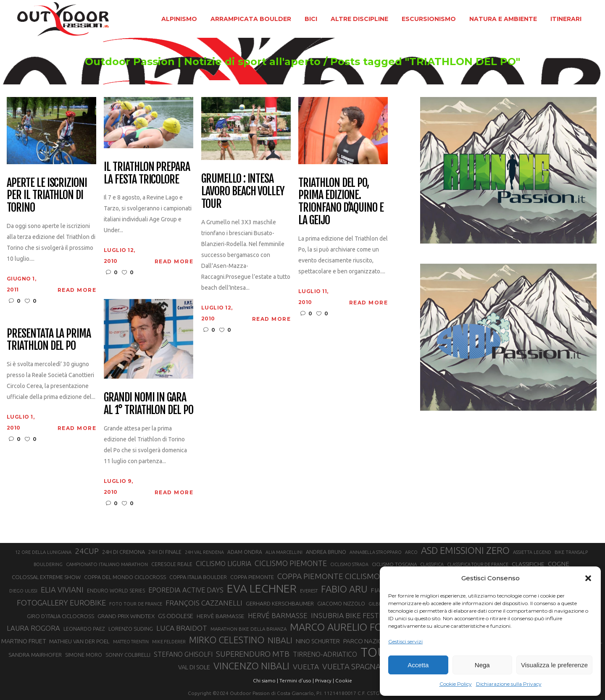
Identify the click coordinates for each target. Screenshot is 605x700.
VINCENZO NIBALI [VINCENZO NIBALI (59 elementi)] (251, 666)
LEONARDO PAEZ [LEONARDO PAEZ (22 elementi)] (84, 629)
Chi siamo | (266, 680)
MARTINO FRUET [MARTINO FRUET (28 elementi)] (24, 641)
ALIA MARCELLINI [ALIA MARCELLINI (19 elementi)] (284, 552)
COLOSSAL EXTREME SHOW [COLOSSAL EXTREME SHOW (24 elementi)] (46, 577)
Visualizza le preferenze (554, 665)
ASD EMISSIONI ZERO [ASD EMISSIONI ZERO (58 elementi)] (465, 550)
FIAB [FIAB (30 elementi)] (377, 590)
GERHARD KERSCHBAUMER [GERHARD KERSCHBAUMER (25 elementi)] (280, 604)
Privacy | (325, 680)
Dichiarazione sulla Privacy (509, 684)
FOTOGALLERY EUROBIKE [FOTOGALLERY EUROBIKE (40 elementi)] (61, 603)
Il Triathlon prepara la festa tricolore (147, 173)
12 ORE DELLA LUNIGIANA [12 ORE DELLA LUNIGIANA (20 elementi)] (43, 552)
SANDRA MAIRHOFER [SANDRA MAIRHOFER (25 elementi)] (35, 655)
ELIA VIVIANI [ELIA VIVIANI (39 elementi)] (62, 590)
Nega (482, 665)
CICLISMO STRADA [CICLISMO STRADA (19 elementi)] (349, 564)
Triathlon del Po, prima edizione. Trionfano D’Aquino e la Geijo (341, 202)
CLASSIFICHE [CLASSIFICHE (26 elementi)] (528, 564)
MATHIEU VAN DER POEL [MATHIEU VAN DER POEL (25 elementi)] (79, 641)
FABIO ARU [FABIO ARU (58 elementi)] (344, 589)
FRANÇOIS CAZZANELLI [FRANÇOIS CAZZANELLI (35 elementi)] (204, 603)
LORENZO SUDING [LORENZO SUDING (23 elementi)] (131, 629)
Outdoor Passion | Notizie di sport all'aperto (188, 62)
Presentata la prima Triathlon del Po (49, 340)
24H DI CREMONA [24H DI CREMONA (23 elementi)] (124, 552)
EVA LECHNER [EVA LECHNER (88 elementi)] (262, 588)
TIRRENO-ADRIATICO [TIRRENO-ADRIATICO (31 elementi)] (325, 654)
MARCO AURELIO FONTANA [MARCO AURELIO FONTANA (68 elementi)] (352, 627)
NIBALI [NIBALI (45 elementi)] (280, 640)
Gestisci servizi (405, 641)
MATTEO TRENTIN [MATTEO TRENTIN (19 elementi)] (131, 642)
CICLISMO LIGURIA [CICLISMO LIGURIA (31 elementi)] (224, 564)
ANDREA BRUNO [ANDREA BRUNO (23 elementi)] (326, 552)
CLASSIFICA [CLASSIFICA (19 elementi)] (432, 564)
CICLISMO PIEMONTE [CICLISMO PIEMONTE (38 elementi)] (291, 563)
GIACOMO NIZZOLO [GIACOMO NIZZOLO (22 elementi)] (341, 604)
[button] (588, 578)
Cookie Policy (456, 684)
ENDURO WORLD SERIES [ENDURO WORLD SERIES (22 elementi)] (116, 591)
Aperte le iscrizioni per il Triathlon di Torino (47, 196)
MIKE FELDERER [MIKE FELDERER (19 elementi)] (169, 642)
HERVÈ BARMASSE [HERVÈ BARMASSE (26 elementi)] (221, 616)
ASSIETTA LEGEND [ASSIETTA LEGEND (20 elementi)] (532, 552)
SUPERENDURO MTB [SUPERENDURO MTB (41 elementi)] (253, 654)
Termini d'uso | (297, 680)
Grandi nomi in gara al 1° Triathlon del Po (149, 404)
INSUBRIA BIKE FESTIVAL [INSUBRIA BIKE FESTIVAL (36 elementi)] (352, 615)
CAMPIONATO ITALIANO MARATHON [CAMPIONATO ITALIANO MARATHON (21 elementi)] (107, 564)
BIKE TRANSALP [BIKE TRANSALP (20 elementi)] (571, 552)
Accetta (418, 665)
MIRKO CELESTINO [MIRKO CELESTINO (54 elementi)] (227, 640)
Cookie (344, 680)
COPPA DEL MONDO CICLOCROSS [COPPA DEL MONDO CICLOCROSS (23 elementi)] (125, 577)
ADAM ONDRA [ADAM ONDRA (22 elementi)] (245, 552)
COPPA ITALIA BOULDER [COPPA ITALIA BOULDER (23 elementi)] (198, 577)
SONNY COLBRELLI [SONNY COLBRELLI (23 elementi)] (128, 655)
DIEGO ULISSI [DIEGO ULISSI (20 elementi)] (23, 591)
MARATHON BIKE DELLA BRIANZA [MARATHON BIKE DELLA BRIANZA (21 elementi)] (249, 629)
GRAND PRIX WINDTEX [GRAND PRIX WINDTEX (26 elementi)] (126, 616)
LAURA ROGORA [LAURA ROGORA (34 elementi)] (33, 628)
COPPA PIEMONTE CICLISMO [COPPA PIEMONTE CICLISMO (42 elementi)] (329, 576)
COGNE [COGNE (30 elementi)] (559, 564)
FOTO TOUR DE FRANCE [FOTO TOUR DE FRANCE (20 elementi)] (136, 604)
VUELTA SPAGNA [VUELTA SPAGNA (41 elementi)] (351, 667)
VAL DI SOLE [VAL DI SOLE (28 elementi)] (194, 667)
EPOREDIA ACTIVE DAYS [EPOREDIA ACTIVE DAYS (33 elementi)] (186, 590)
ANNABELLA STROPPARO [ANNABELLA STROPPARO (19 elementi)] (376, 552)
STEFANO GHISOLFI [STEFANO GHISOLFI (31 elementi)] (183, 654)
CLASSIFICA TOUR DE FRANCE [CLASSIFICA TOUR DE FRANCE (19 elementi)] (478, 564)
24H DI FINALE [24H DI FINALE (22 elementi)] (165, 552)
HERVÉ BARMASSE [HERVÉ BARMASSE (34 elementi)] (278, 615)
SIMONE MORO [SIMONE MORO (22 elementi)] (84, 655)
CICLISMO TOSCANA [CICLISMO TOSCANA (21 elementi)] (394, 564)
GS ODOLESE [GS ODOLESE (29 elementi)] (176, 616)
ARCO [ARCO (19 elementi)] (411, 552)
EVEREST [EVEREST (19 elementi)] (309, 591)
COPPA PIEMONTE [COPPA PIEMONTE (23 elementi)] (252, 577)
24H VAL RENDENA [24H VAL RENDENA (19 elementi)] (204, 552)
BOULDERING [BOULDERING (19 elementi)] (48, 564)
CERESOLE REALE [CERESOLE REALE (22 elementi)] (172, 564)
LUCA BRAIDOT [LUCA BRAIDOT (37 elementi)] (182, 628)
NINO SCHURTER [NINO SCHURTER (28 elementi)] (318, 641)
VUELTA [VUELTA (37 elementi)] (306, 667)
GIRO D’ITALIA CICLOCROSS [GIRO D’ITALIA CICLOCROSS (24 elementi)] (60, 616)
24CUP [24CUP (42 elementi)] (87, 551)
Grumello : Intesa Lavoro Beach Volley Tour (243, 191)
